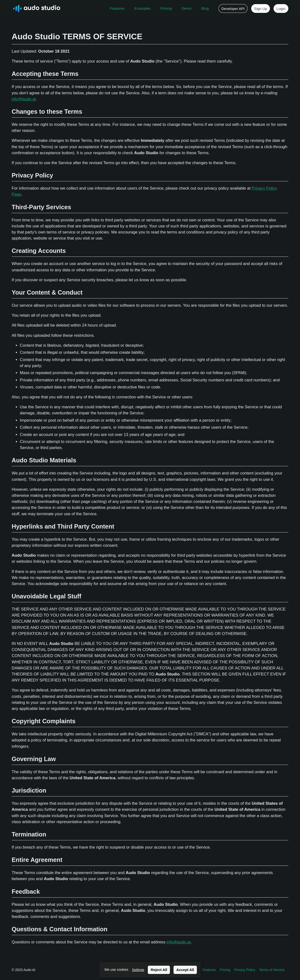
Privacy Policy (245, 970)
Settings (138, 970)
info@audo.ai (24, 99)
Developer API (233, 9)
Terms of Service (272, 970)
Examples (143, 8)
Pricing (166, 8)
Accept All (185, 970)
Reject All (159, 970)
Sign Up (261, 9)
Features (117, 8)
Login (281, 9)
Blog (205, 8)
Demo (187, 8)
